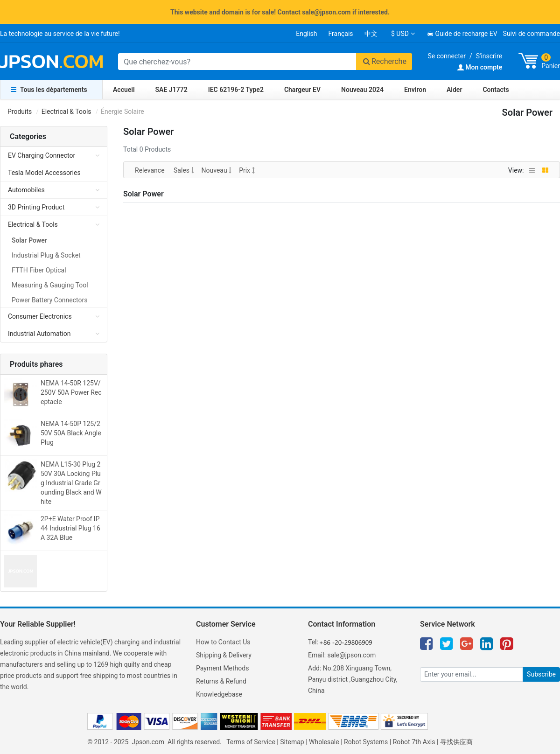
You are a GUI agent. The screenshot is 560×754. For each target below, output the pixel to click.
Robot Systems (366, 742)
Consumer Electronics (40, 316)
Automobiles (26, 190)
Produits (20, 112)
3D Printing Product (36, 207)
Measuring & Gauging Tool (50, 285)
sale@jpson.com (352, 655)
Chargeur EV (302, 90)
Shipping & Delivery (224, 655)
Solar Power (29, 240)
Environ (415, 90)
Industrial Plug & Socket (46, 255)
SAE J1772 (171, 90)
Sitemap (292, 742)
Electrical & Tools (66, 112)
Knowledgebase (219, 694)
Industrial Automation (39, 334)
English (306, 34)
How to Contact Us (223, 642)
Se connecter (446, 56)
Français (341, 34)
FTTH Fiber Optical (39, 270)
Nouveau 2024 (362, 90)
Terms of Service (251, 742)
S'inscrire (489, 56)
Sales (184, 170)
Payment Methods (222, 668)
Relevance (150, 170)
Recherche (384, 61)
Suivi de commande (532, 34)
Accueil (124, 90)
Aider (454, 90)
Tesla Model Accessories (44, 173)
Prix (247, 170)
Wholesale (324, 742)
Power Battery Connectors (49, 300)
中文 (371, 34)
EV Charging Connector (42, 155)
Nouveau (217, 170)
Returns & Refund (221, 681)
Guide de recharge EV (462, 34)
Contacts (496, 90)
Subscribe (541, 674)
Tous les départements (49, 90)
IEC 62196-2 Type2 (236, 90)
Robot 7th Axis (414, 742)
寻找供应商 (456, 742)
